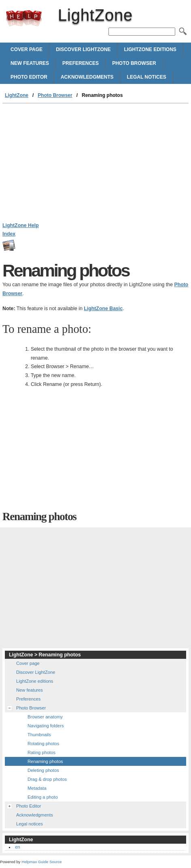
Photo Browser (134, 63)
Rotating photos (43, 744)
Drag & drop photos (47, 779)
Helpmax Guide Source (41, 862)
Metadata (37, 788)
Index (9, 234)
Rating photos (41, 752)
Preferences (81, 63)
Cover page (27, 49)
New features (30, 63)
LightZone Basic (103, 309)
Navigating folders (46, 726)
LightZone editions (150, 49)
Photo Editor (29, 77)
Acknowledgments (87, 77)
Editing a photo (43, 797)
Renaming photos (45, 761)
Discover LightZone (83, 49)
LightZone (24, 18)
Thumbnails (39, 735)
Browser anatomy (45, 717)
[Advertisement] (95, 165)
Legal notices (147, 77)
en (17, 847)
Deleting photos (43, 770)
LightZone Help (21, 225)
